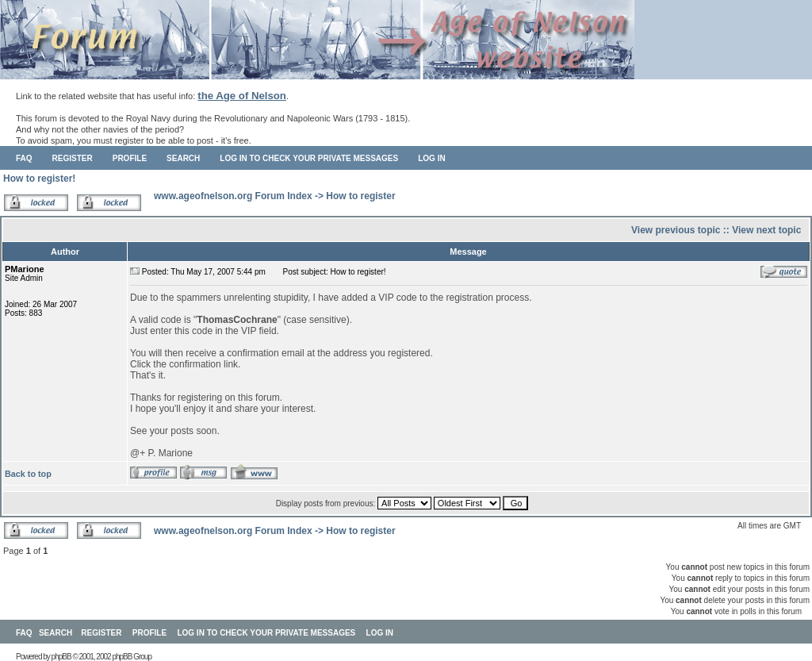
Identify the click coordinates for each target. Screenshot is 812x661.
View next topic (766, 230)
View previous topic (676, 230)
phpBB (61, 657)
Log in (431, 158)
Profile (130, 158)
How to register (360, 196)
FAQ (24, 158)
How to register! (39, 179)
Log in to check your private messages (309, 158)
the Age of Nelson (242, 96)
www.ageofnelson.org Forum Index (233, 196)
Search (183, 158)
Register (73, 158)
